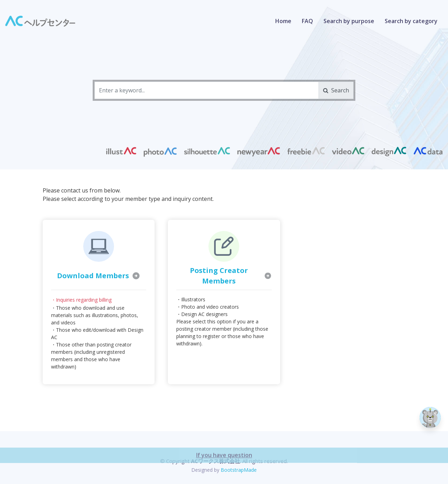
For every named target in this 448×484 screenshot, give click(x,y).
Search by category (411, 21)
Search (336, 90)
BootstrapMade (239, 470)
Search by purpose (349, 21)
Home (283, 21)
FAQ (307, 21)
